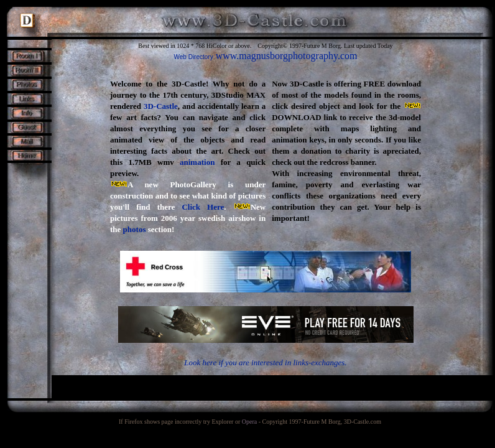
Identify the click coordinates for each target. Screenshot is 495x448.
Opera (249, 422)
